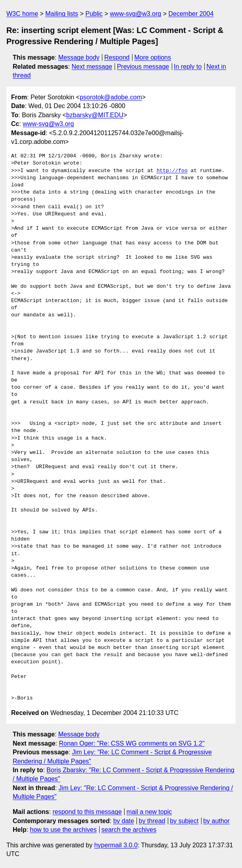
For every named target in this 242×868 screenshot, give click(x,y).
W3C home (22, 14)
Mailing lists (62, 14)
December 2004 (191, 14)
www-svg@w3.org (135, 14)
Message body (79, 57)
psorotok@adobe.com (111, 97)
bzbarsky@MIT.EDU (95, 115)
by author (216, 821)
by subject (184, 821)
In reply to (188, 67)
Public (94, 14)
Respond (117, 57)
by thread (152, 821)
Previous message (143, 67)
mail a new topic (149, 812)
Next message (92, 67)
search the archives (129, 830)
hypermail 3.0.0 (116, 845)
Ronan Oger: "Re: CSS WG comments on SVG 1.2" (132, 743)
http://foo (172, 171)
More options (153, 57)
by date (123, 821)
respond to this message (87, 812)
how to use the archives (63, 830)
